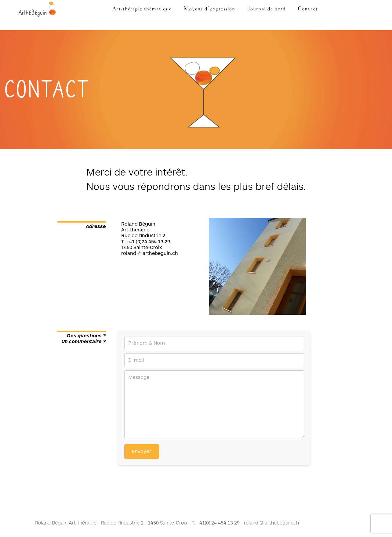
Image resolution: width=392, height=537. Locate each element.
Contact (308, 9)
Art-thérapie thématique (142, 9)
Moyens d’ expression (209, 9)
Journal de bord (266, 9)
